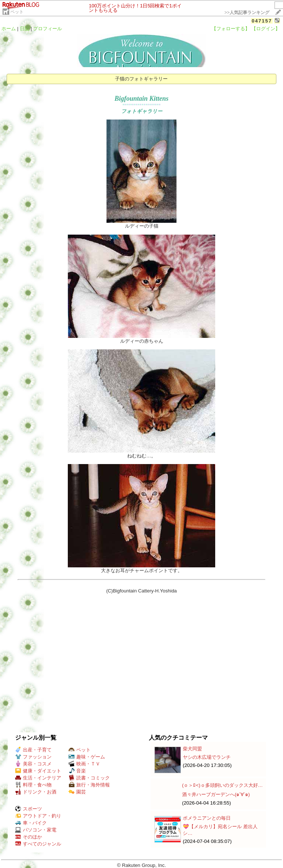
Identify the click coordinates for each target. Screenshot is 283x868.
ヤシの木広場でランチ (207, 757)
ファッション (33, 757)
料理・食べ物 (33, 785)
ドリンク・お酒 (36, 792)
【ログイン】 (266, 29)
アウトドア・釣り (38, 816)
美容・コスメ (33, 764)
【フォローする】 (231, 29)
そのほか (29, 837)
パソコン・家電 (36, 830)
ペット (17, 12)
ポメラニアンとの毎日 (207, 818)
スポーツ (29, 809)
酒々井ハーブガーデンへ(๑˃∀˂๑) (216, 794)
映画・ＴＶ (84, 764)
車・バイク (31, 823)
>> (247, 13)
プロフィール (48, 29)
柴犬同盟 (192, 749)
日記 (25, 29)
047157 (262, 21)
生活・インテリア (38, 778)
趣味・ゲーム (87, 757)
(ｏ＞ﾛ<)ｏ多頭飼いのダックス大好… (222, 785)
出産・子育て (33, 750)
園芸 (77, 792)
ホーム (9, 29)
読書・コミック (89, 778)
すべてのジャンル (38, 844)
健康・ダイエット (38, 771)
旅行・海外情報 (89, 785)
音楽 (77, 771)
